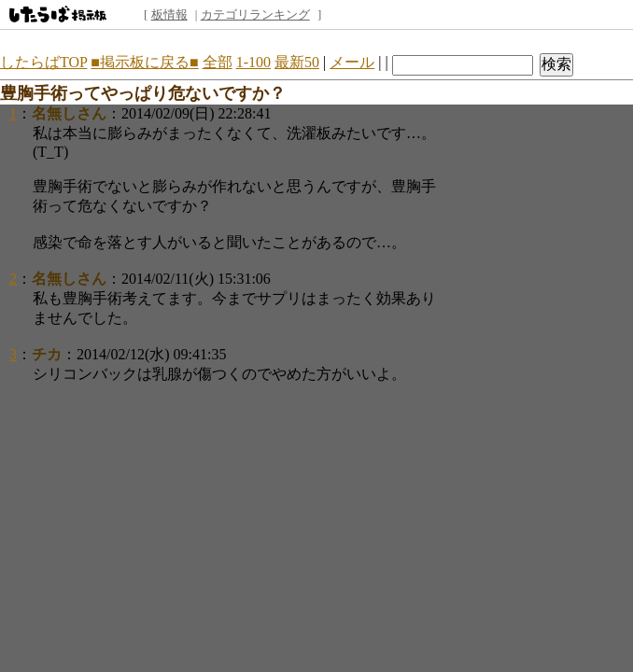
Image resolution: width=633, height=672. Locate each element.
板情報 (169, 14)
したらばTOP (43, 62)
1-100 (253, 62)
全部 (218, 62)
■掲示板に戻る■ (144, 62)
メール (352, 62)
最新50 (297, 62)
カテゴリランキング (255, 14)
